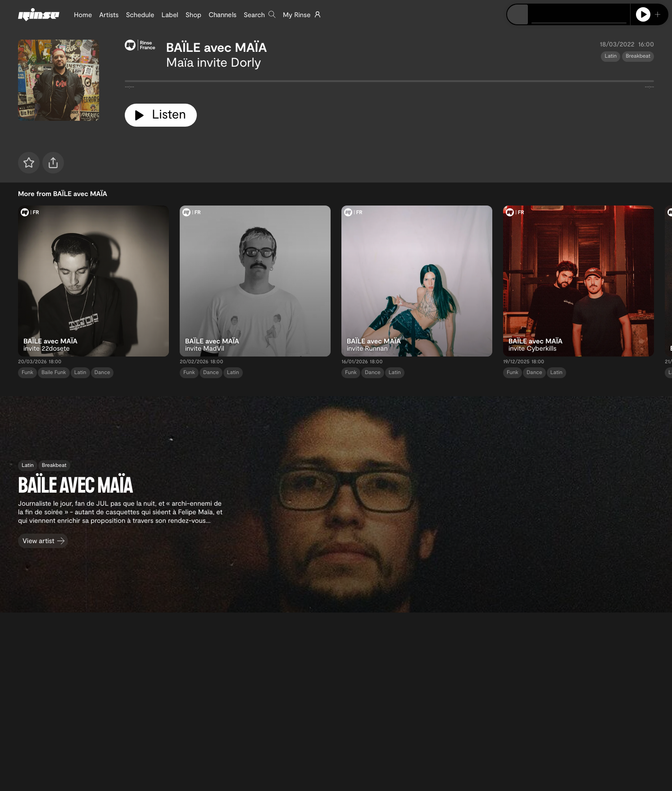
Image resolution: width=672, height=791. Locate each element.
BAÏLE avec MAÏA (217, 47)
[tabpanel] (389, 83)
